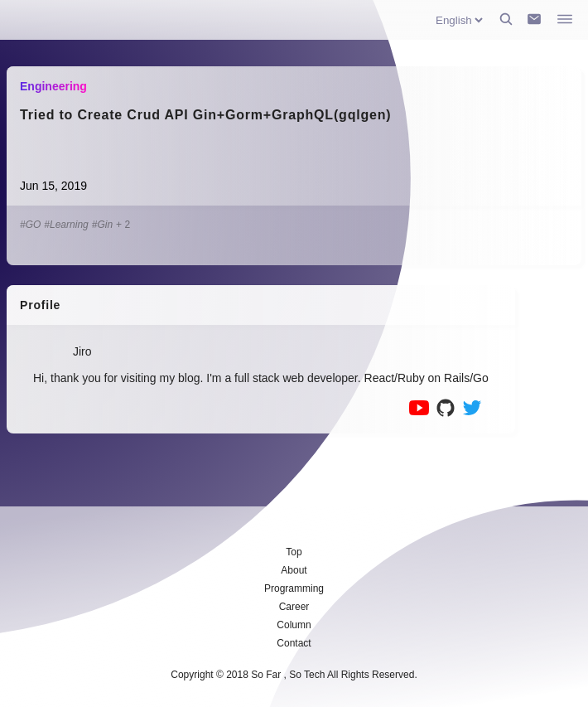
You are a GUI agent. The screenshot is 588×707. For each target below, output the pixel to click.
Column (294, 625)
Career (294, 607)
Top (294, 552)
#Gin (102, 225)
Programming (294, 588)
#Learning (66, 225)
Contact (294, 643)
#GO (30, 225)
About (294, 570)
